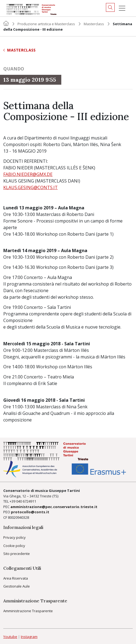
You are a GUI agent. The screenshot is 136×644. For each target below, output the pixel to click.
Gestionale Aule (17, 586)
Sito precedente (17, 554)
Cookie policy (14, 546)
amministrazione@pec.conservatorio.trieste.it (54, 507)
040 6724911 (26, 501)
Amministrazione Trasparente (28, 611)
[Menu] (122, 8)
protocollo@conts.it (30, 512)
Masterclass (94, 24)
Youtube (10, 637)
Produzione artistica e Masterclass (46, 24)
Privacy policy (15, 537)
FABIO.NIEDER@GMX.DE (28, 174)
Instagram (29, 637)
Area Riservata (16, 578)
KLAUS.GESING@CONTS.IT (31, 187)
